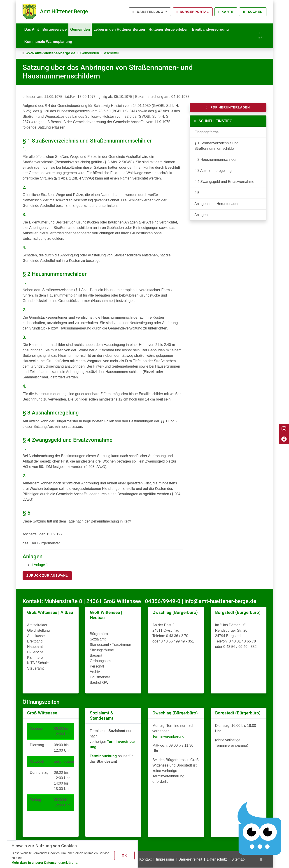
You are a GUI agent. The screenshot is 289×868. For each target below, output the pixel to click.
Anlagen (201, 215)
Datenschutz (217, 860)
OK (125, 855)
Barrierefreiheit (190, 860)
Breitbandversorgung (213, 29)
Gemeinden (81, 29)
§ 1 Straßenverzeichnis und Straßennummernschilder (216, 146)
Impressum (165, 860)
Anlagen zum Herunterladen (217, 204)
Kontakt (145, 860)
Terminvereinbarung (168, 737)
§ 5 (197, 193)
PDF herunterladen (228, 108)
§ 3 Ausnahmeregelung (213, 171)
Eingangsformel (207, 132)
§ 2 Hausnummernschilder (216, 160)
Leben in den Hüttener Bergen (121, 29)
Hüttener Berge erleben (171, 29)
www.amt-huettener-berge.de (51, 54)
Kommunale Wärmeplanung (49, 42)
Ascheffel (111, 54)
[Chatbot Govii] (260, 829)
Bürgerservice (55, 29)
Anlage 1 (40, 565)
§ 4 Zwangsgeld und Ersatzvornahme (224, 182)
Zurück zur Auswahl (47, 576)
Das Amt (32, 29)
